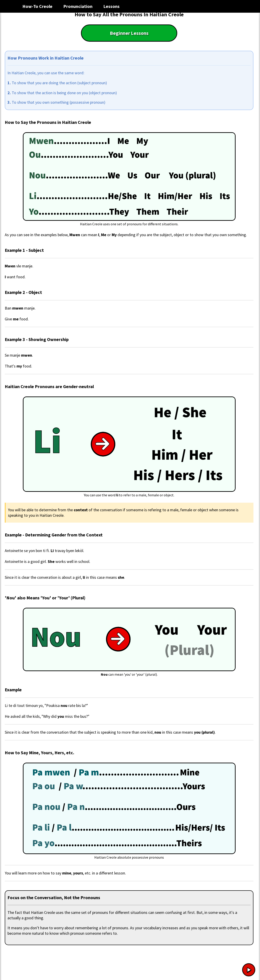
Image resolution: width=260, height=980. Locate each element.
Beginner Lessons (129, 33)
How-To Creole (37, 6)
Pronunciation (78, 6)
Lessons (111, 6)
